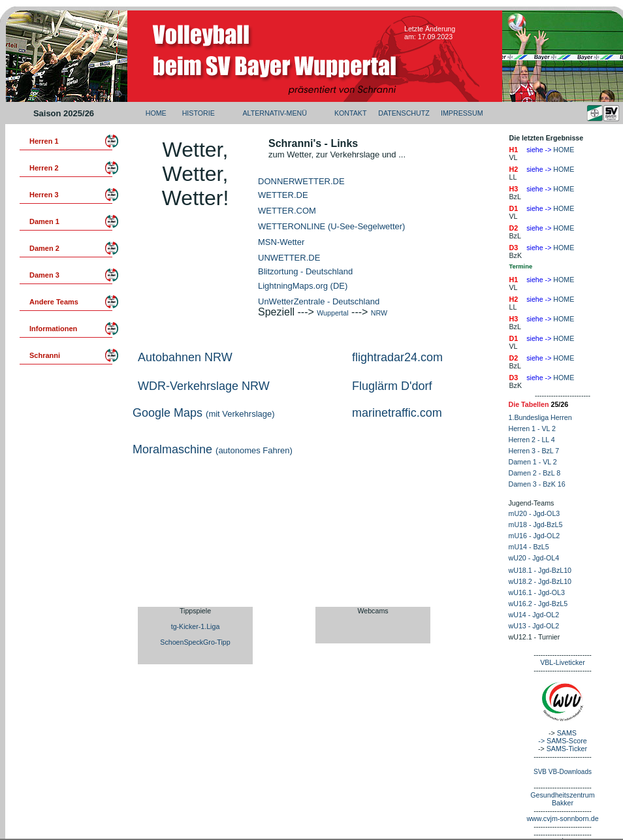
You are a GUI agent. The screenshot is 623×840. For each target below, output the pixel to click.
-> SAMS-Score (562, 741)
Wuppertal (332, 313)
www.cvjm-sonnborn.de (562, 818)
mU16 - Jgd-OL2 (535, 536)
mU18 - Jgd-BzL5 (536, 525)
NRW (379, 313)
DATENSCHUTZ (404, 113)
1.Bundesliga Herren (540, 417)
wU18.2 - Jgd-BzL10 (540, 581)
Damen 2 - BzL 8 (535, 473)
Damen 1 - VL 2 (533, 462)
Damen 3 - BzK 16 (537, 484)
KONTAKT (351, 113)
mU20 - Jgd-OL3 (535, 513)
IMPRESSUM (462, 113)
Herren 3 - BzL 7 (534, 451)
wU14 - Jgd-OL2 (534, 615)
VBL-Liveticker (563, 662)
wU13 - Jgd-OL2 (534, 626)
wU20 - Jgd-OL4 (534, 558)
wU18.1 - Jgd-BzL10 (540, 570)
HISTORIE (199, 113)
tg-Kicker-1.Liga (196, 626)
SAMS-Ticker (567, 749)
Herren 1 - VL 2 (532, 428)
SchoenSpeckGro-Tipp (195, 642)
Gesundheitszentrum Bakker (562, 799)
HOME (156, 113)
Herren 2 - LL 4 (532, 440)
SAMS (567, 733)
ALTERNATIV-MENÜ (274, 113)
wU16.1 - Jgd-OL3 (537, 592)
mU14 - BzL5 (529, 547)
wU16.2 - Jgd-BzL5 (538, 604)
